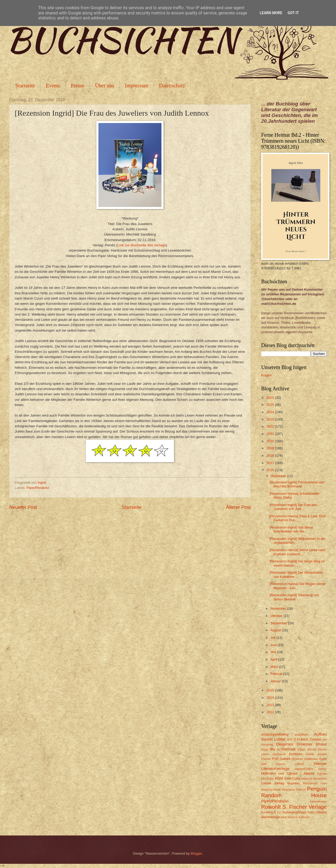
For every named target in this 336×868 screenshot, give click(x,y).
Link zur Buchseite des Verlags (142, 245)
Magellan (293, 783)
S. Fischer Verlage (305, 807)
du (278, 750)
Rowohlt (271, 807)
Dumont (288, 749)
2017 (271, 463)
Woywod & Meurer (299, 817)
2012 (271, 712)
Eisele (310, 754)
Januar (276, 681)
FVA (275, 759)
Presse (78, 86)
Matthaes (267, 790)
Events (53, 86)
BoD (290, 740)
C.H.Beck (301, 739)
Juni (274, 645)
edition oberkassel (273, 754)
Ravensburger (318, 802)
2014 (271, 698)
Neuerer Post (23, 507)
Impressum (137, 86)
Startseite (25, 86)
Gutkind (299, 764)
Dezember (279, 476)
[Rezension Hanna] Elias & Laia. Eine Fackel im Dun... (298, 518)
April (274, 659)
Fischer (266, 759)
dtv (272, 749)
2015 (271, 690)
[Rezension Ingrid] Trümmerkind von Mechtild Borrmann (297, 484)
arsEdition (301, 734)
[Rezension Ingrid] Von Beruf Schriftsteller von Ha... (291, 529)
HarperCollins (304, 769)
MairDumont (310, 783)
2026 (271, 398)
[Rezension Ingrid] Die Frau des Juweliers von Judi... (293, 507)
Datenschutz (172, 86)
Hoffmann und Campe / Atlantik (288, 773)
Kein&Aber (268, 779)
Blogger (196, 853)
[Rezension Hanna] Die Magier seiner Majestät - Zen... (298, 586)
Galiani (285, 759)
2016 (271, 470)
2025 (271, 405)
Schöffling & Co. (271, 813)
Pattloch (301, 790)
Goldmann (311, 759)
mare (324, 783)
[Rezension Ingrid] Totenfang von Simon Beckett (294, 597)
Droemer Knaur (312, 744)
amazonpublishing (275, 734)
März (275, 667)
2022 (271, 426)
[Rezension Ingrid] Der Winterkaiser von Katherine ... (296, 574)
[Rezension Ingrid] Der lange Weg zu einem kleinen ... (297, 563)
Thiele (311, 813)
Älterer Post (238, 507)
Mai (274, 652)
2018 (271, 456)
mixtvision (288, 790)
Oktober (277, 616)
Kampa (322, 774)
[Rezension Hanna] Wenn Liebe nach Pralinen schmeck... (298, 552)
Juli (273, 638)
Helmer (322, 769)
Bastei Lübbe (273, 739)
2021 (271, 434)
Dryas (265, 750)
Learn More (271, 13)
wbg (284, 817)
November (279, 608)
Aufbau (320, 734)
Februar (277, 674)
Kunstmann (320, 779)
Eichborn (296, 754)
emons (322, 754)
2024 (271, 412)
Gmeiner (297, 759)
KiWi (279, 778)
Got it (293, 13)
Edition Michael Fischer (312, 750)
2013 (271, 705)
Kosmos (307, 779)
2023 (271, 419)
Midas (277, 790)
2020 (271, 441)
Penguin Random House (294, 792)
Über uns (105, 86)
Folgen (266, 375)
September (279, 623)
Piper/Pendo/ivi (38, 488)
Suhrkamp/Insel (294, 812)
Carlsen (316, 739)
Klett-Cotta (292, 778)
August (276, 630)
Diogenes (285, 744)
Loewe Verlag (273, 783)
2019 (271, 448)
